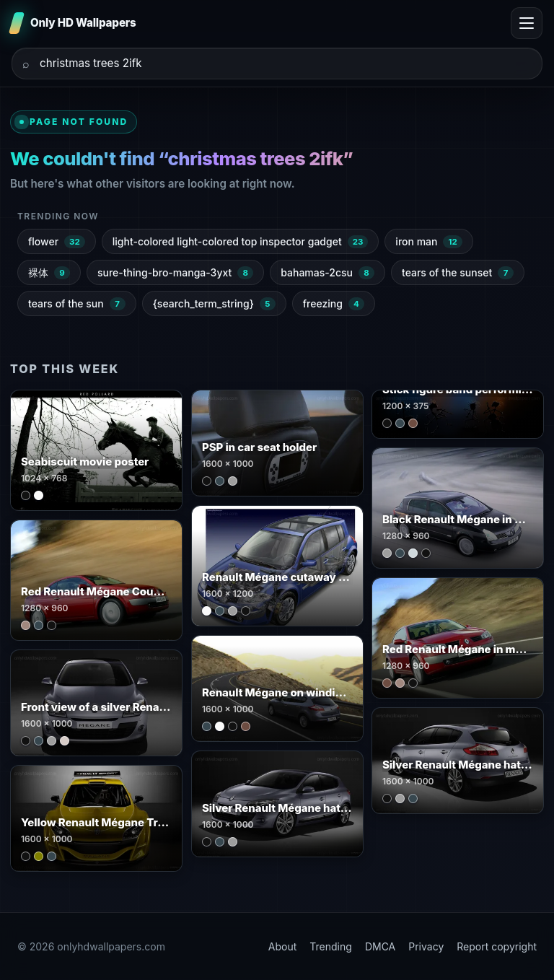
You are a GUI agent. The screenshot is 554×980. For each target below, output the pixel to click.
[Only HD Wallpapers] (74, 23)
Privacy (426, 946)
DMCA (380, 946)
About (282, 946)
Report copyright (497, 946)
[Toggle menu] (527, 23)
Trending (331, 946)
